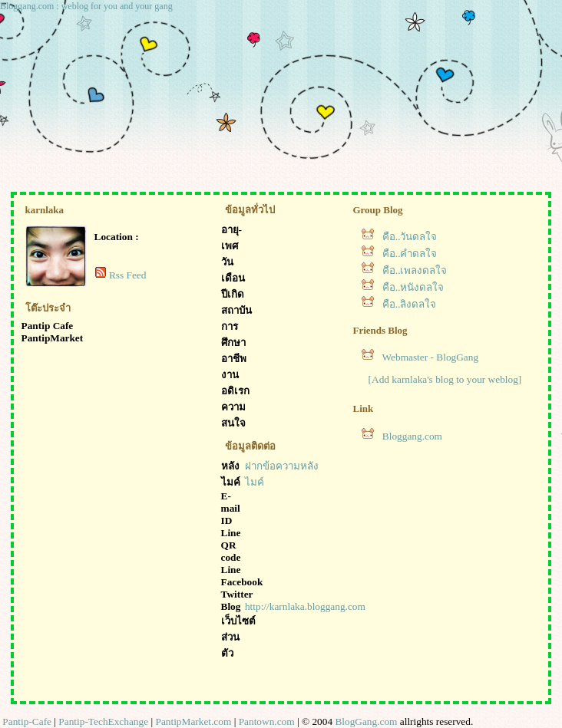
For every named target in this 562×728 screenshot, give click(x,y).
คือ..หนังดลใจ (413, 287)
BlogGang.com (366, 721)
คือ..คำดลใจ (410, 254)
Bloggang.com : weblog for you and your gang (86, 6)
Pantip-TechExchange (103, 721)
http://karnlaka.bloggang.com (305, 606)
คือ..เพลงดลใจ (415, 270)
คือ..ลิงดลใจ (410, 304)
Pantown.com (267, 721)
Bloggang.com (412, 436)
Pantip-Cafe (27, 721)
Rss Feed (128, 275)
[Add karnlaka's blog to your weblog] (445, 379)
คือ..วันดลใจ (410, 237)
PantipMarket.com (193, 721)
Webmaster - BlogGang (431, 357)
